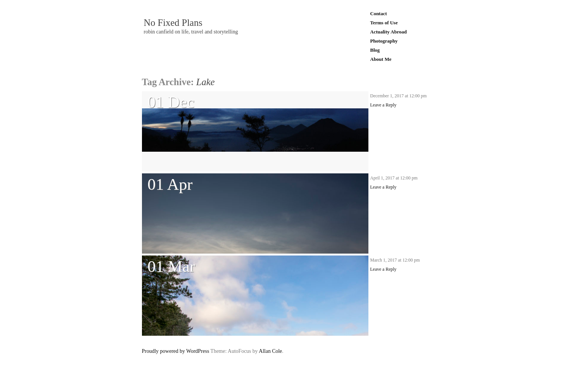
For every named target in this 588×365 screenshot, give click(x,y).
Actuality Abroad (389, 32)
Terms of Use (384, 23)
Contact (379, 13)
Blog (375, 50)
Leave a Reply (383, 105)
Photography (384, 41)
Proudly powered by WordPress (176, 351)
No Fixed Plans (173, 23)
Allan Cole (270, 351)
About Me (381, 59)
